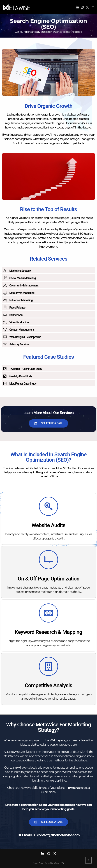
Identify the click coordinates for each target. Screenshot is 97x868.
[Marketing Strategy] (5, 271)
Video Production (19, 322)
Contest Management (22, 330)
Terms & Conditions (52, 863)
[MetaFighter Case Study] (5, 384)
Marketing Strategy (20, 271)
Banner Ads (16, 315)
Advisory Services (19, 344)
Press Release (17, 308)
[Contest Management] (5, 330)
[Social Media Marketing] (5, 278)
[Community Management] (5, 285)
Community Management (24, 285)
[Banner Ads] (5, 315)
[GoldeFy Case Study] (5, 376)
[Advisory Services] (5, 344)
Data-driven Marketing (22, 293)
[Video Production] (5, 322)
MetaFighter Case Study (23, 384)
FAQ (62, 863)
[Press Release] (5, 307)
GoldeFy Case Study (21, 376)
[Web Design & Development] (5, 337)
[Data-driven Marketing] (5, 293)
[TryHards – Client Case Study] (5, 369)
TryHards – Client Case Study (26, 369)
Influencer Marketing (21, 300)
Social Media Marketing (23, 278)
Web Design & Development (25, 337)
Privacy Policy (38, 863)
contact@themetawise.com (58, 835)
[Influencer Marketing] (5, 300)
